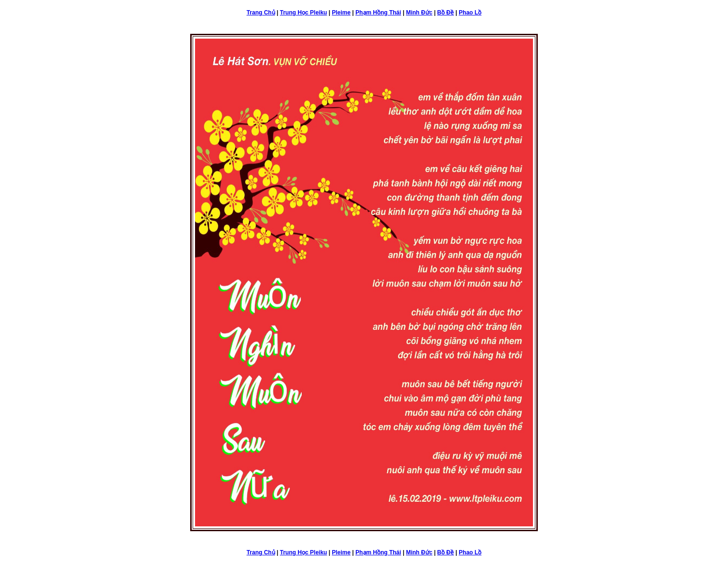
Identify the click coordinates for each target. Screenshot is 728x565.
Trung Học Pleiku (304, 13)
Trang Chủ (261, 13)
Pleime (341, 13)
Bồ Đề (446, 13)
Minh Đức (419, 13)
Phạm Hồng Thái (378, 13)
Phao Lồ (470, 13)
